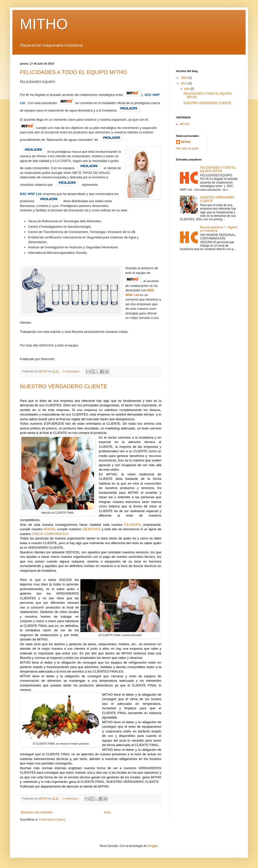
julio (187, 89)
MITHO (44, 24)
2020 (185, 78)
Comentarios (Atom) (52, 820)
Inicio (107, 812)
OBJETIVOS (92, 529)
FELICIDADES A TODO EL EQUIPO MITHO (73, 72)
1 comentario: (71, 798)
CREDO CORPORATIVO (50, 534)
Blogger (153, 846)
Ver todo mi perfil (187, 149)
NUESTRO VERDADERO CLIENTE (64, 386)
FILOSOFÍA (133, 525)
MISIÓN (49, 529)
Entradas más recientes (37, 812)
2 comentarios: (71, 371)
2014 (185, 83)
